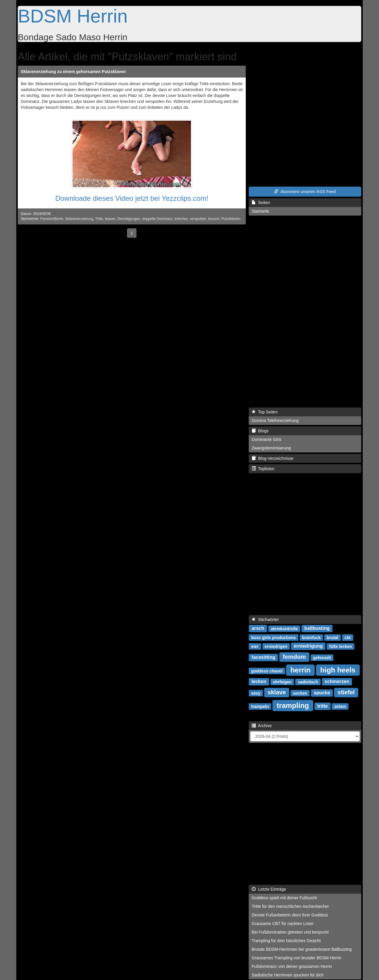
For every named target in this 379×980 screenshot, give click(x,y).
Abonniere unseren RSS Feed (305, 192)
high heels (338, 670)
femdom (294, 657)
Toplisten (263, 469)
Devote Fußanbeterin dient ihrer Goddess (290, 915)
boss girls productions (273, 637)
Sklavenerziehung (79, 219)
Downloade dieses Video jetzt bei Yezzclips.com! (132, 198)
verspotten (198, 219)
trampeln (260, 706)
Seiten (261, 203)
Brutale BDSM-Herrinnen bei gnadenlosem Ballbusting (302, 949)
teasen (110, 219)
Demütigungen (129, 219)
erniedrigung (308, 646)
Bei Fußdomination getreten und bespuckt (290, 932)
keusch (214, 219)
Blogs (260, 431)
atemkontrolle (284, 628)
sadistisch (308, 682)
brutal (333, 637)
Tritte (99, 219)
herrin (301, 670)
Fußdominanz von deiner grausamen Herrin (292, 966)
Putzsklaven (231, 219)
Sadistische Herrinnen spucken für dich (288, 975)
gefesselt (322, 657)
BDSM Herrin (73, 16)
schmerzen (337, 681)
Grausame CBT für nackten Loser (283, 924)
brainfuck (311, 637)
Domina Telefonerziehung (275, 421)
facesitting (264, 657)
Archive (262, 726)
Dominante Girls (266, 439)
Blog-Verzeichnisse (273, 458)
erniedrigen (276, 646)
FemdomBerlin (52, 219)
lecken (259, 681)
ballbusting (317, 628)
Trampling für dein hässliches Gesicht (286, 941)
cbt (347, 637)
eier (255, 646)
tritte (322, 706)
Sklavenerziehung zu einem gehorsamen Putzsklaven (73, 72)
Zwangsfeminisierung (271, 448)
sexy (256, 693)
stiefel (346, 692)
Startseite (260, 211)
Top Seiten (265, 412)
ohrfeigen (282, 682)
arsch (258, 628)
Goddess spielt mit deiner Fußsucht (284, 898)
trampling (293, 705)
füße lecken (341, 646)
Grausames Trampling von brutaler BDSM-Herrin (297, 958)
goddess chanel (267, 671)
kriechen (181, 219)
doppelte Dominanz (157, 219)
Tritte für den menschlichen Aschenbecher (290, 906)
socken (300, 693)
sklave (277, 692)
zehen (340, 706)
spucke (322, 693)
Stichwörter (265, 620)
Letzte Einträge (269, 889)
